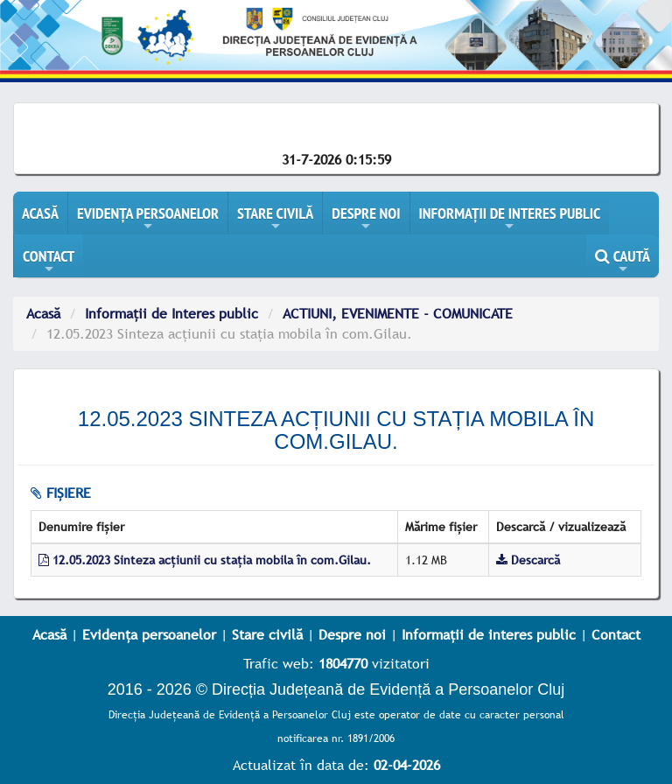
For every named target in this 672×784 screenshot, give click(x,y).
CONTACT (49, 262)
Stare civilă (267, 634)
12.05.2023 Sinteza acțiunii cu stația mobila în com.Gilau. (205, 560)
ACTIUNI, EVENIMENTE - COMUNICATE (398, 313)
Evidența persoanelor (149, 634)
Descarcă (528, 560)
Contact (616, 634)
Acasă (43, 313)
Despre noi (352, 634)
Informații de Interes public (171, 313)
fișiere (61, 493)
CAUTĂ (623, 262)
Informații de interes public (489, 634)
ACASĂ (40, 213)
